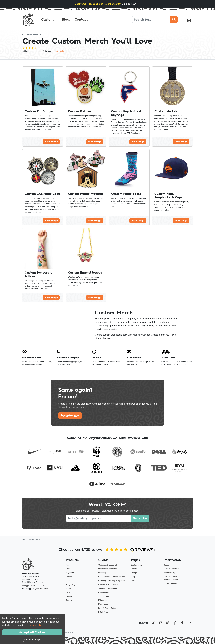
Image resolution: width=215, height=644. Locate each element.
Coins (68, 580)
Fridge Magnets (72, 585)
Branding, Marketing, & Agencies (112, 580)
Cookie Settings (170, 583)
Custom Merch (137, 565)
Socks (68, 588)
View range (51, 142)
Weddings (102, 573)
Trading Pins (103, 596)
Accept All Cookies (32, 632)
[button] (49, 19)
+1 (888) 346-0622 (40, 589)
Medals (69, 577)
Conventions (103, 592)
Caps (68, 592)
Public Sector (104, 604)
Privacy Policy (169, 573)
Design (134, 573)
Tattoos (69, 596)
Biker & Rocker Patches (108, 608)
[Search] (151, 20)
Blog (133, 577)
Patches (69, 569)
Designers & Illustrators (108, 569)
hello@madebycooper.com (33, 586)
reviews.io (60, 51)
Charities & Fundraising (108, 585)
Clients (134, 569)
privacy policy (36, 625)
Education (102, 600)
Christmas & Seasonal (107, 565)
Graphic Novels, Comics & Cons (112, 577)
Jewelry (69, 600)
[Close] (212, 4)
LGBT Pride (103, 612)
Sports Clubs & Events (108, 588)
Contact (134, 580)
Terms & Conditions (172, 569)
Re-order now (70, 415)
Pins (68, 565)
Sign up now (129, 4)
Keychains (70, 573)
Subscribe (140, 518)
